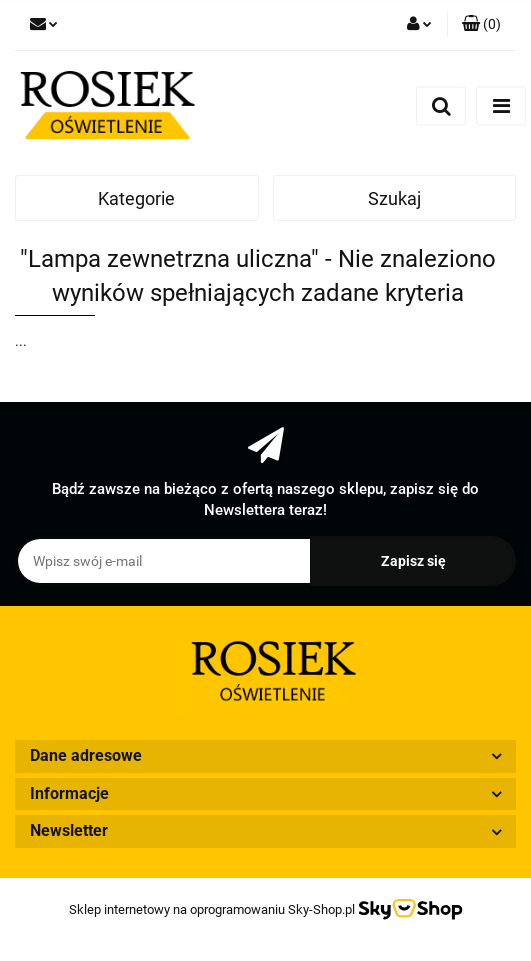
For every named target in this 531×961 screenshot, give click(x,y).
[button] (481, 25)
